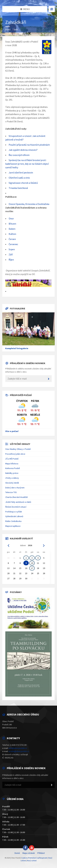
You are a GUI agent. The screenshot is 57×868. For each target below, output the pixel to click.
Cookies (24, 858)
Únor (11, 218)
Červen (12, 239)
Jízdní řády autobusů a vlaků (18, 502)
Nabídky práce (12, 473)
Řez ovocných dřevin (19, 155)
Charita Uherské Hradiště (16, 497)
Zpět (16, 29)
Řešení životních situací (16, 507)
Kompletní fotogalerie (17, 348)
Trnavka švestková (18, 188)
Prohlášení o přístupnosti (38, 858)
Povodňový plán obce (15, 454)
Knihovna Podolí (13, 468)
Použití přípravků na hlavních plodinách (29, 145)
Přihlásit (41, 853)
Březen (12, 224)
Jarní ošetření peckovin (21, 173)
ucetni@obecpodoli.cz (19, 751)
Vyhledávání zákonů (14, 516)
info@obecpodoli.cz (18, 748)
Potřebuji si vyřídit (14, 512)
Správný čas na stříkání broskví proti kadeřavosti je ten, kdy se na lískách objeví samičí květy (27, 164)
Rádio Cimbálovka (13, 521)
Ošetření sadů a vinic (19, 178)
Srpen (12, 249)
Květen (12, 234)
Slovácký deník (12, 483)
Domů (8, 29)
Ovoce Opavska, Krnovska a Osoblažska (29, 204)
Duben (12, 229)
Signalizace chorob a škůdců (23, 183)
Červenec (13, 244)
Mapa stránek (29, 853)
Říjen (11, 260)
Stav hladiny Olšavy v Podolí (18, 449)
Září (11, 254)
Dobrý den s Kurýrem (15, 488)
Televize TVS (11, 492)
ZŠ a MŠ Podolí (12, 459)
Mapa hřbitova (12, 464)
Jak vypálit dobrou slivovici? (23, 150)
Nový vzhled (32, 861)
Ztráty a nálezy (12, 478)
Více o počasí (12, 431)
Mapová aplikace (13, 526)
